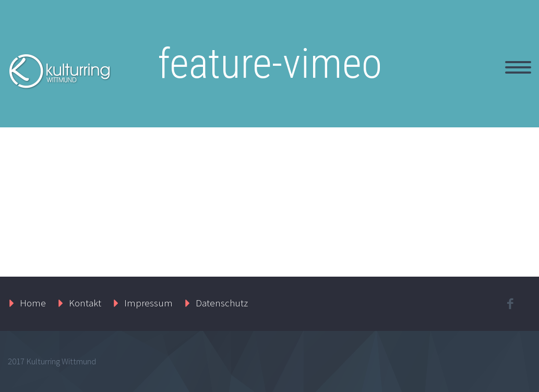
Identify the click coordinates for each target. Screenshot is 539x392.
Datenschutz (222, 303)
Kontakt (85, 303)
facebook (510, 304)
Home (33, 303)
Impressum (148, 303)
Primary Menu (518, 67)
